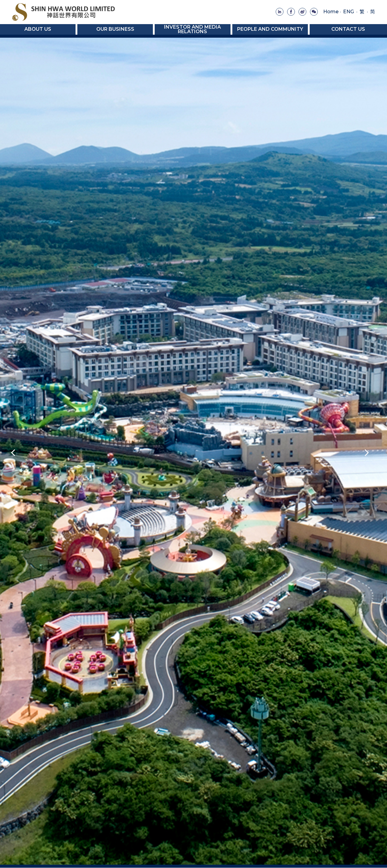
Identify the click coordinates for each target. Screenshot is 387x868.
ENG (348, 12)
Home (331, 12)
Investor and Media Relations (192, 29)
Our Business (115, 29)
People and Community (270, 29)
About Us (38, 29)
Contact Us (348, 29)
